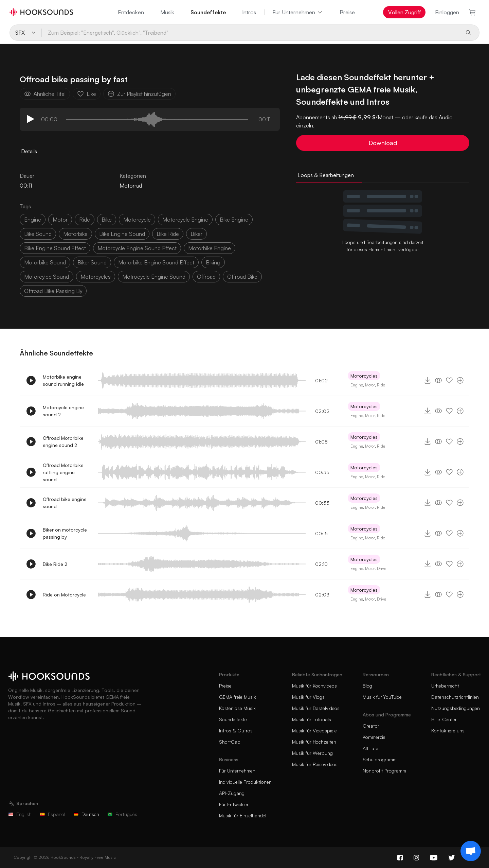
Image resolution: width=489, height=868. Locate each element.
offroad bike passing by (53, 291)
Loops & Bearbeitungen (326, 175)
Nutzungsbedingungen (456, 708)
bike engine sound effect (55, 248)
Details (29, 151)
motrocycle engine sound (154, 277)
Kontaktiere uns (448, 731)
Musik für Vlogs (308, 697)
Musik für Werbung (312, 753)
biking (213, 262)
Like (87, 94)
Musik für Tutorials (312, 719)
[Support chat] (471, 851)
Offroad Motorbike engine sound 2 (63, 441)
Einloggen (447, 12)
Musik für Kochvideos (314, 686)
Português (122, 814)
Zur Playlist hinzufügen (139, 94)
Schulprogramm (380, 759)
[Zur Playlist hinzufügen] (460, 380)
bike (107, 220)
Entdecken (131, 12)
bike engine (234, 220)
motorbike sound (45, 262)
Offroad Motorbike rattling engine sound (63, 472)
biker (196, 234)
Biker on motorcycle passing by (65, 533)
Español (52, 814)
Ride (381, 385)
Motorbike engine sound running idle (63, 380)
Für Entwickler (234, 804)
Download (383, 143)
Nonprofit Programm (384, 771)
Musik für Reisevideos (315, 764)
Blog (367, 686)
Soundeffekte (208, 12)
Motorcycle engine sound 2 (63, 411)
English (20, 814)
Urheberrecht (445, 686)
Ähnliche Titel (45, 94)
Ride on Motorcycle (64, 595)
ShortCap (230, 742)
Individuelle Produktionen (245, 782)
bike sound (38, 234)
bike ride (168, 234)
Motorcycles (364, 376)
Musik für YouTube (382, 697)
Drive (382, 568)
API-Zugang (232, 793)
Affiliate (370, 748)
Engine (33, 220)
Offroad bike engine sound (65, 503)
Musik (167, 12)
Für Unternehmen (298, 12)
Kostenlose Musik (237, 708)
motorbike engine (210, 248)
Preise (347, 12)
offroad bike (242, 277)
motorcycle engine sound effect (137, 248)
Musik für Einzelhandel (243, 815)
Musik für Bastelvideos (316, 708)
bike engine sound (122, 234)
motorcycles (96, 277)
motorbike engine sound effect (156, 262)
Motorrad (131, 186)
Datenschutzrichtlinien (455, 697)
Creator (371, 726)
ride (85, 220)
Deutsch (86, 814)
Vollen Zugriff (404, 12)
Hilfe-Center (444, 719)
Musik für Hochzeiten (314, 742)
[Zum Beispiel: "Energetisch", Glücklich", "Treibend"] (250, 33)
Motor (370, 385)
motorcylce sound (47, 277)
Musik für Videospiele (314, 731)
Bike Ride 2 (55, 564)
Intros (249, 12)
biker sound (92, 262)
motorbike (75, 234)
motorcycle (137, 220)
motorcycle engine (185, 220)
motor (60, 220)
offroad (206, 277)
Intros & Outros (236, 731)
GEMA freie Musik (238, 697)
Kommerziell (375, 737)
